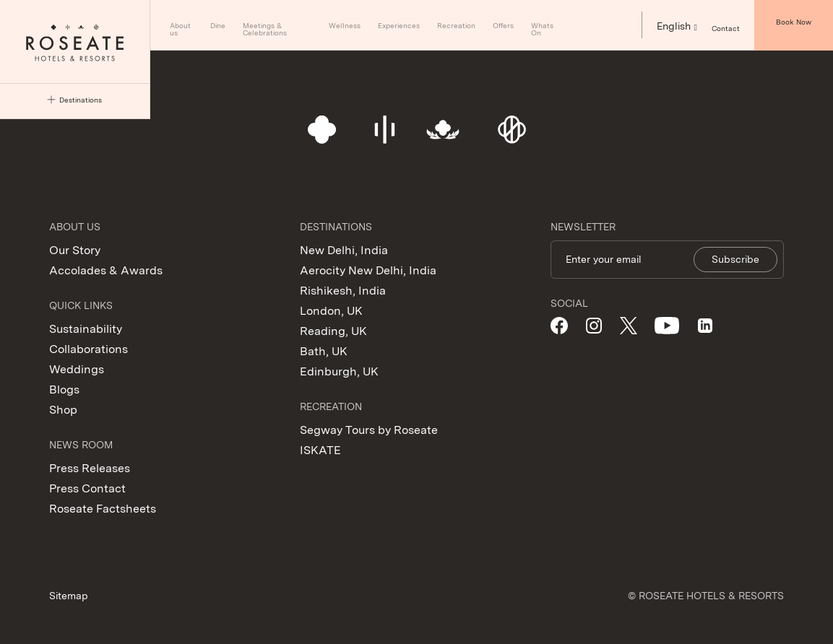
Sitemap (69, 596)
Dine (218, 25)
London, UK (331, 311)
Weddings (77, 369)
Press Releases (90, 468)
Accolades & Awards (106, 270)
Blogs (64, 390)
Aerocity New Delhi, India (368, 270)
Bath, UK (324, 351)
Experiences (399, 25)
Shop (63, 410)
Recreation (456, 25)
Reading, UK (333, 331)
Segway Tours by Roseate (369, 430)
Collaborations (89, 349)
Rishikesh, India (343, 291)
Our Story (75, 250)
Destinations (74, 100)
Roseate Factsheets (103, 509)
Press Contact (87, 488)
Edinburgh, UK (339, 371)
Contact (726, 28)
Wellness (345, 25)
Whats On (542, 29)
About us (180, 29)
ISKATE (320, 450)
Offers (503, 25)
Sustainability (86, 329)
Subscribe (735, 259)
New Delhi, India (344, 250)
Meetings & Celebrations (265, 29)
